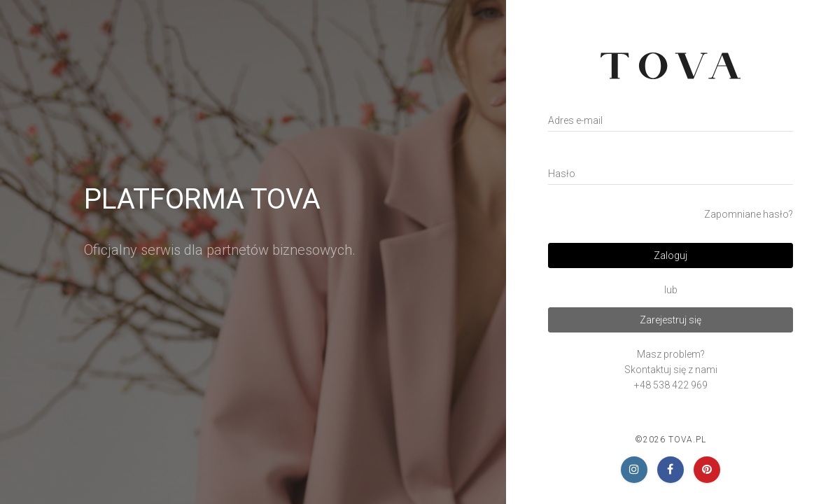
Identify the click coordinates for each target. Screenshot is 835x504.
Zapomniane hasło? (749, 214)
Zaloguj (671, 255)
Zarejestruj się (671, 320)
